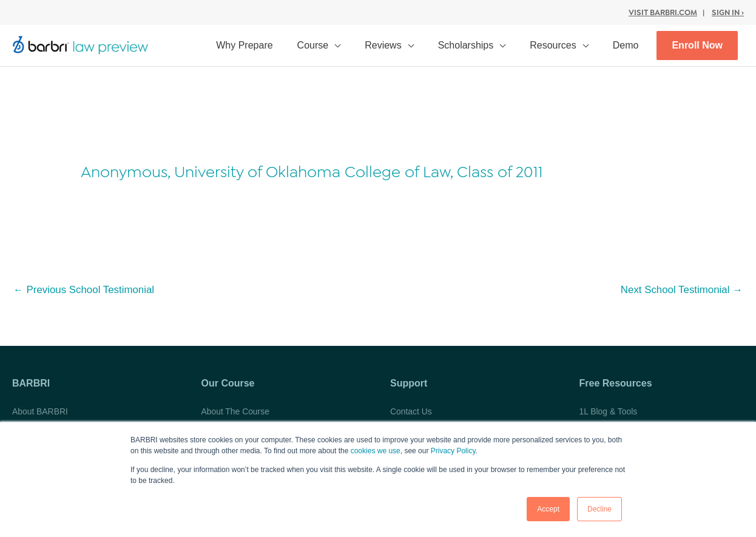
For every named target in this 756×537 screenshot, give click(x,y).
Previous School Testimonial (84, 290)
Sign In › (728, 12)
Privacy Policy (453, 451)
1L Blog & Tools (609, 411)
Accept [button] (548, 509)
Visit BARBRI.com (663, 12)
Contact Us (411, 411)
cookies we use (376, 451)
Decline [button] (599, 509)
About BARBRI (40, 411)
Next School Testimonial (681, 290)
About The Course (236, 411)
